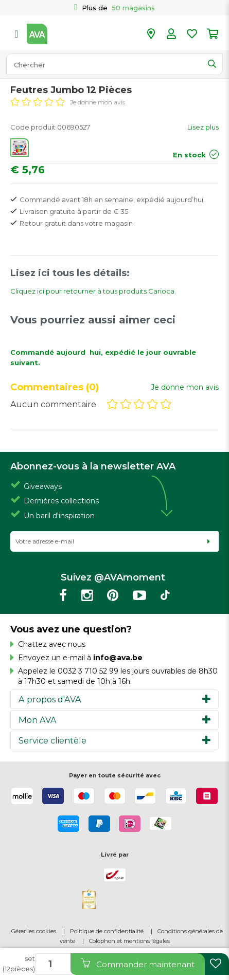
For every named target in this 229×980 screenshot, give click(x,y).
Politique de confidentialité (107, 931)
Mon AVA (38, 720)
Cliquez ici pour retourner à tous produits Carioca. (93, 291)
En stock (189, 155)
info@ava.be (118, 658)
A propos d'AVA (50, 699)
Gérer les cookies (34, 931)
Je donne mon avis (98, 102)
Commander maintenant (138, 964)
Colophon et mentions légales (129, 941)
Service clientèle (52, 740)
